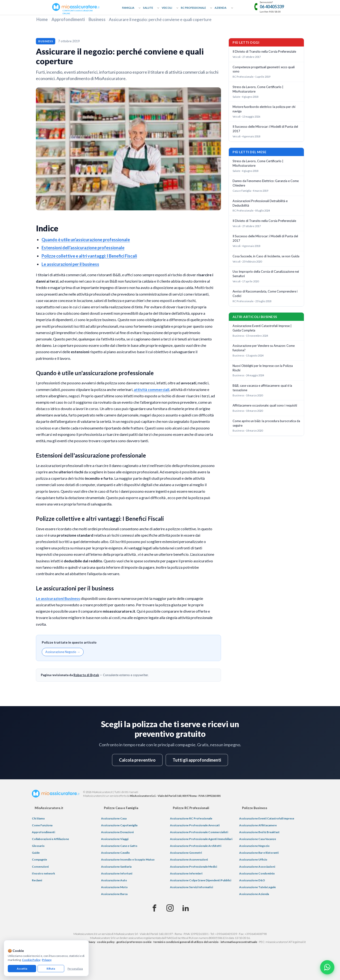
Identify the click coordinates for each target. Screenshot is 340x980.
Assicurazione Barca (114, 894)
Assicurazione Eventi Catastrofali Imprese (267, 818)
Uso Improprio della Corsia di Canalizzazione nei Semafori (266, 274)
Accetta (22, 969)
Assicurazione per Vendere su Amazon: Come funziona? (264, 348)
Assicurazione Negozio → (63, 652)
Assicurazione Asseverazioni (189, 859)
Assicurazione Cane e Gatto (119, 846)
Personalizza (75, 969)
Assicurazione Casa (114, 818)
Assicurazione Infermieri (186, 873)
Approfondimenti (68, 19)
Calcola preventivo (137, 760)
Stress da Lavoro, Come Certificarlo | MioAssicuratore (258, 89)
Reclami (37, 880)
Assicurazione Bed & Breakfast (259, 832)
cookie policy (106, 942)
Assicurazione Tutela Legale (257, 887)
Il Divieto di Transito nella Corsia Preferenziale (264, 51)
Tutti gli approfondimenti (197, 760)
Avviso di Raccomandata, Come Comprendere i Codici (265, 294)
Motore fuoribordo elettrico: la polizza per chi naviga (264, 109)
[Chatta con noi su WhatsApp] (327, 967)
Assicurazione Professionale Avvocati (195, 825)
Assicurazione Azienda (254, 894)
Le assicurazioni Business (58, 598)
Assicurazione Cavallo (115, 853)
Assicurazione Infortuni (117, 873)
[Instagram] (170, 908)
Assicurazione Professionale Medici (193, 867)
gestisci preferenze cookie (134, 942)
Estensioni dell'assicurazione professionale (83, 248)
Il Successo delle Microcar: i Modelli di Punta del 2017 (265, 129)
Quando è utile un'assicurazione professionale (86, 240)
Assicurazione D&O (252, 880)
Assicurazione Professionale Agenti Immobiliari (201, 839)
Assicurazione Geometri (186, 853)
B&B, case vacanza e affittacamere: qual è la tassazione (262, 388)
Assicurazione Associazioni (257, 867)
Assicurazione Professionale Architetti (196, 846)
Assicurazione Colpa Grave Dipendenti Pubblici (201, 880)
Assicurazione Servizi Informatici (191, 887)
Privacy (47, 960)
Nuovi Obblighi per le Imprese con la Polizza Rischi (263, 368)
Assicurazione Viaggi (115, 839)
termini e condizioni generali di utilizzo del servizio (186, 942)
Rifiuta (51, 969)
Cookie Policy (31, 960)
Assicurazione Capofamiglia (119, 825)
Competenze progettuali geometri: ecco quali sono (264, 69)
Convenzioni (40, 867)
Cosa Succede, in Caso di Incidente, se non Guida (266, 256)
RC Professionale (193, 8)
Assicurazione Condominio (257, 873)
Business (97, 19)
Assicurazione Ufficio (253, 859)
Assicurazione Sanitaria (116, 867)
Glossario (38, 846)
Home (42, 19)
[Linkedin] (186, 908)
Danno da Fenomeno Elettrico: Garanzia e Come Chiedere (266, 183)
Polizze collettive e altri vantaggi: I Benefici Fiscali (89, 256)
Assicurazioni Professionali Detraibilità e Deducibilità (260, 203)
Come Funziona (42, 825)
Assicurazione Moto (114, 887)
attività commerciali (152, 389)
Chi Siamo (38, 818)
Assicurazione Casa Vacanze (258, 839)
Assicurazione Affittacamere (258, 825)
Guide (36, 853)
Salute (148, 8)
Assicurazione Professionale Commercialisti (199, 832)
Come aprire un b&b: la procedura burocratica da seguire (266, 423)
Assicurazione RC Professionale (191, 818)
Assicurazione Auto (114, 880)
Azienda (221, 8)
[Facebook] (154, 908)
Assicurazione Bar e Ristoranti (259, 853)
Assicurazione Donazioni (117, 832)
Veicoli (167, 8)
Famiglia (128, 8)
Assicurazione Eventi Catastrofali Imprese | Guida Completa (262, 328)
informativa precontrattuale (239, 942)
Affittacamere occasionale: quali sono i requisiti (265, 405)
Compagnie (39, 859)
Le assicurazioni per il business (70, 264)
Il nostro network (43, 873)
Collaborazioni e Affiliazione (50, 839)
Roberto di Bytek (86, 675)
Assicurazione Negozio (254, 846)
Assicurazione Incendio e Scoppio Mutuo (128, 859)
